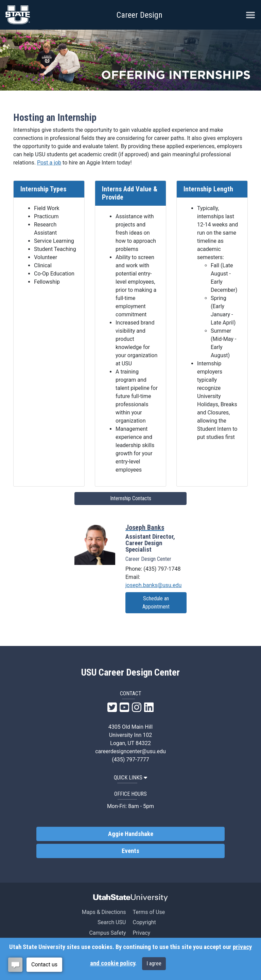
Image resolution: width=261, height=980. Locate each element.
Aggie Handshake (131, 834)
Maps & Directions (104, 912)
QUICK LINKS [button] (130, 778)
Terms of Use (149, 912)
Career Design (140, 15)
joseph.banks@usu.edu (153, 585)
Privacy (141, 933)
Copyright (144, 922)
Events (130, 851)
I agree (154, 963)
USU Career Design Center (130, 673)
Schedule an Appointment (156, 603)
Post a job (49, 163)
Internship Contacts (131, 498)
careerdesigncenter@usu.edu (130, 751)
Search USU (112, 922)
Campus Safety (107, 933)
